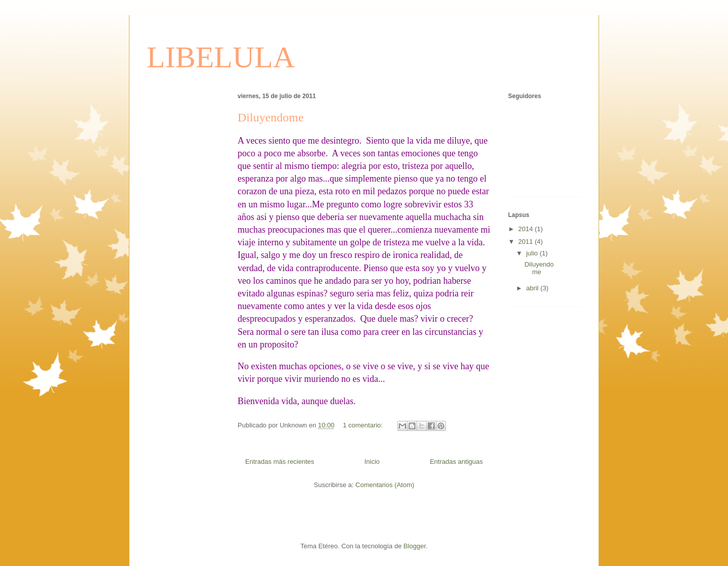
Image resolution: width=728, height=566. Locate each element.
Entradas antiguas (456, 462)
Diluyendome (271, 117)
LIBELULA (221, 57)
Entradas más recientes (280, 462)
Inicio (372, 462)
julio (533, 253)
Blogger (415, 546)
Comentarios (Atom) (385, 485)
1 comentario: (363, 425)
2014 (527, 229)
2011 (527, 242)
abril (533, 288)
